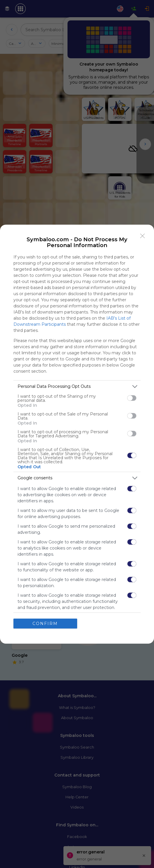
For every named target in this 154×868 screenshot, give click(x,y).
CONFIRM (45, 624)
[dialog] (77, 434)
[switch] (132, 398)
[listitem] (77, 387)
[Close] (143, 236)
